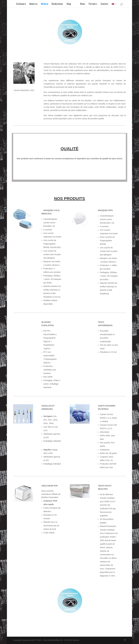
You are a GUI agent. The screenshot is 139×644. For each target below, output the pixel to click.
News (84, 4)
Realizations (56, 4)
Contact (106, 4)
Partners (95, 4)
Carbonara (19, 4)
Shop (67, 4)
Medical (43, 4)
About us (32, 4)
